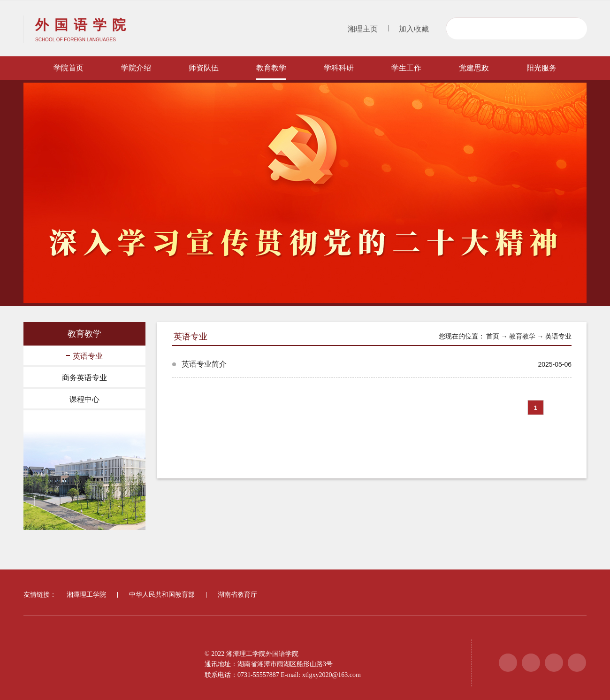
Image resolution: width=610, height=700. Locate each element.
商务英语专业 (84, 378)
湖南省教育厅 (237, 595)
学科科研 (339, 68)
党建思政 (474, 68)
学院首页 (69, 68)
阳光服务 (541, 68)
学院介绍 (136, 68)
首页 (493, 336)
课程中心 (84, 399)
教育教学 (271, 68)
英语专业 (84, 356)
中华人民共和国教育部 (162, 595)
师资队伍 (204, 68)
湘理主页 (363, 29)
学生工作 (406, 68)
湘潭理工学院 (86, 595)
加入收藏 (414, 29)
